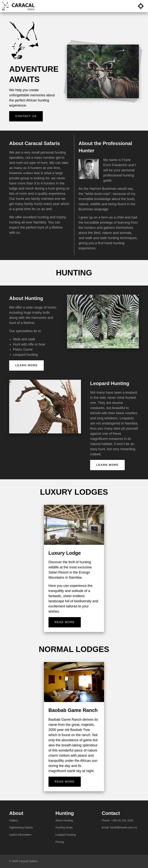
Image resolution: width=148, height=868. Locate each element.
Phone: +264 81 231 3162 (118, 820)
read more (65, 622)
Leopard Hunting (66, 835)
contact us (26, 116)
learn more (26, 365)
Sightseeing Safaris (21, 827)
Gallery (14, 820)
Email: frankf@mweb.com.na (119, 827)
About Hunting (64, 820)
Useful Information (20, 835)
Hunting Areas (64, 827)
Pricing (60, 842)
